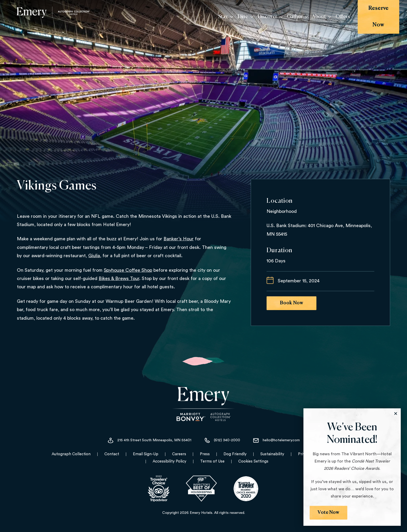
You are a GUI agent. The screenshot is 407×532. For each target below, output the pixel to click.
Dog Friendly (235, 454)
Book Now (291, 303)
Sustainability (272, 454)
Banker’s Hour (179, 239)
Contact (112, 454)
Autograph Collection (71, 454)
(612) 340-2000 (222, 440)
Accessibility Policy (169, 461)
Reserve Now (372, 13)
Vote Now (328, 513)
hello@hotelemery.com (276, 440)
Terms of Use (212, 461)
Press (205, 454)
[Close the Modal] (396, 414)
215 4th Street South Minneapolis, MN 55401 (149, 440)
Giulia (94, 256)
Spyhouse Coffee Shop (128, 270)
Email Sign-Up (146, 454)
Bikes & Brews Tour (119, 278)
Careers (179, 454)
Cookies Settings (253, 461)
